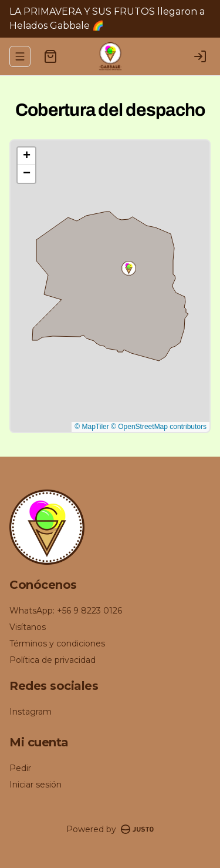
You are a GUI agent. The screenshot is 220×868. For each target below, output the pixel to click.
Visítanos (28, 627)
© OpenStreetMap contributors (159, 427)
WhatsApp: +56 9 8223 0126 (66, 611)
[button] (129, 268)
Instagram (31, 712)
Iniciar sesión (35, 785)
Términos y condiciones (57, 644)
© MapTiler (92, 427)
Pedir (20, 768)
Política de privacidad (53, 660)
